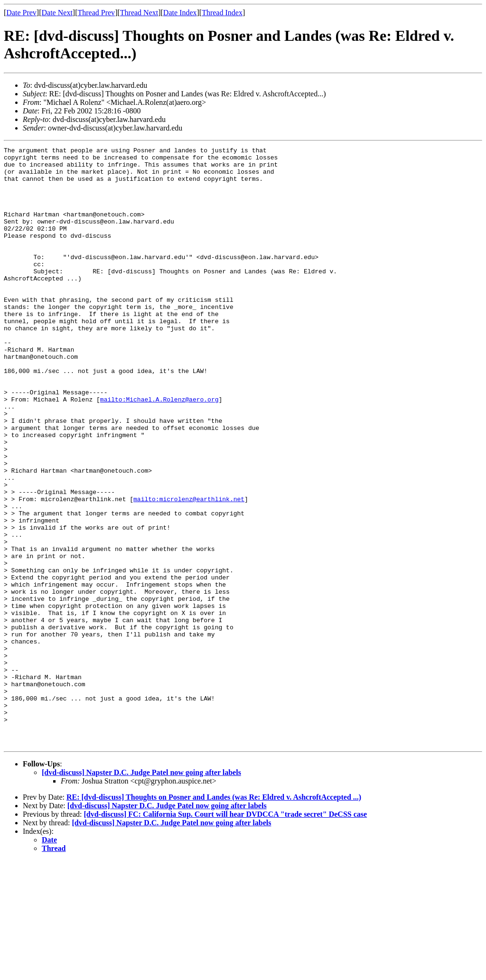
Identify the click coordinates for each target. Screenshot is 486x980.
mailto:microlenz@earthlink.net (189, 570)
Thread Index (222, 13)
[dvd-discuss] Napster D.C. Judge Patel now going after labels (141, 892)
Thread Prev (96, 13)
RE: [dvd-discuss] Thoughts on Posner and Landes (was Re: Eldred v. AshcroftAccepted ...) (214, 917)
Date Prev (21, 13)
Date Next (57, 13)
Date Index (180, 13)
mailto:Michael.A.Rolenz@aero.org (159, 450)
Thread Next (139, 13)
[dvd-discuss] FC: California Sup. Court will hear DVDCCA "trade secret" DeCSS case (225, 934)
